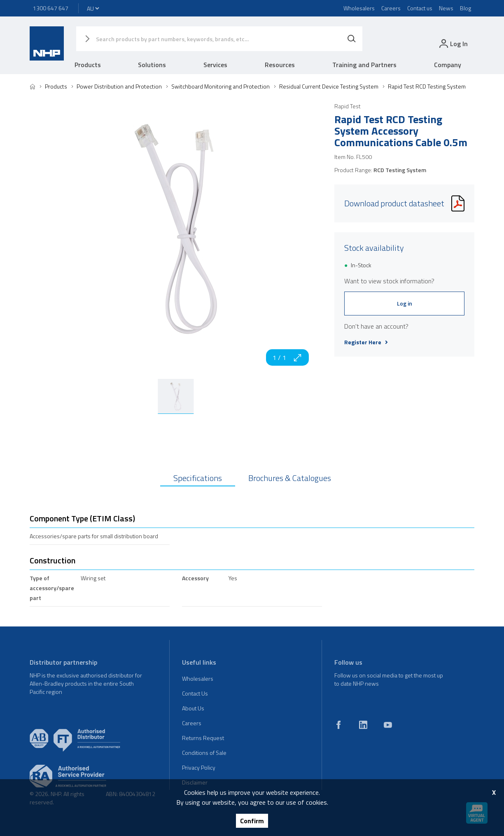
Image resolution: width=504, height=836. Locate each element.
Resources (280, 65)
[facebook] (338, 725)
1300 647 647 (51, 8)
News (446, 8)
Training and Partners (364, 65)
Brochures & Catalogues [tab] (290, 478)
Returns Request (203, 738)
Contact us (420, 8)
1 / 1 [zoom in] (287, 357)
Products (88, 65)
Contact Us (195, 693)
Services (215, 65)
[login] (453, 43)
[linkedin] (363, 725)
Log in (405, 303)
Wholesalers (359, 8)
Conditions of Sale (204, 753)
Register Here (366, 342)
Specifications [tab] (198, 478)
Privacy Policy (199, 767)
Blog (465, 8)
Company (448, 65)
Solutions (152, 65)
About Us (193, 708)
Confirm (252, 821)
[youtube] (388, 725)
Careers (391, 8)
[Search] (352, 39)
